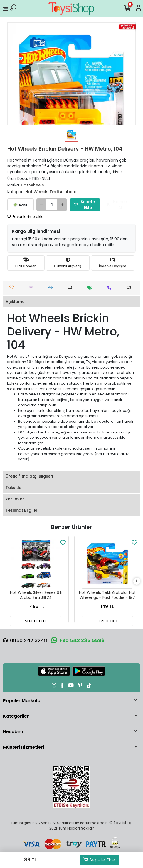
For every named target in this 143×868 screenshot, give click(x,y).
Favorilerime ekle (25, 217)
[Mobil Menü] (5, 8)
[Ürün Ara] (13, 8)
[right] (137, 581)
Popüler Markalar (23, 701)
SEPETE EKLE (36, 621)
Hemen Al (117, 205)
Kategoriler (16, 716)
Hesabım (13, 732)
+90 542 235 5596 (78, 640)
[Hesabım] (139, 8)
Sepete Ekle (99, 860)
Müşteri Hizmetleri (24, 747)
